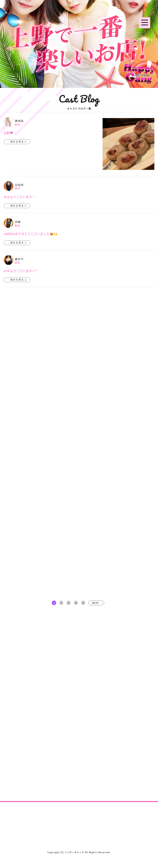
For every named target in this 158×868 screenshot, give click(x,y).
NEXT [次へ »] (96, 603)
